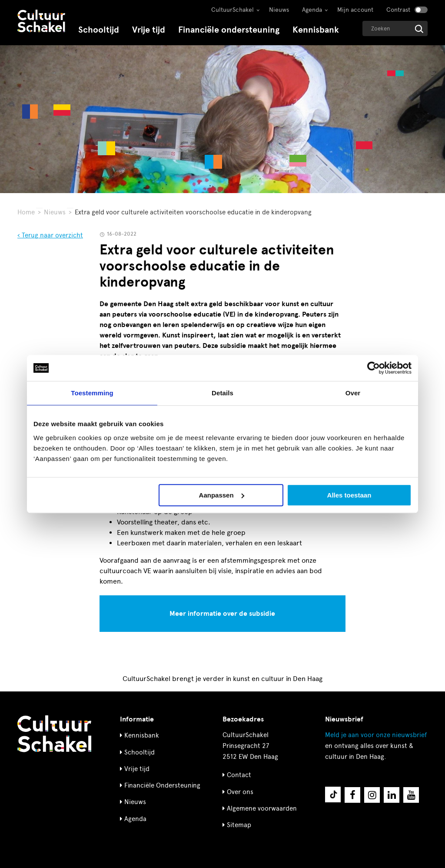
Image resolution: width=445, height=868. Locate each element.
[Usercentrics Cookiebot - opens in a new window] (374, 368)
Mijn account (355, 10)
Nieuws (279, 10)
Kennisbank (316, 30)
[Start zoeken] (419, 29)
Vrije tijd (149, 30)
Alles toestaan (349, 495)
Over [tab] (353, 393)
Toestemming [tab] (92, 393)
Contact (239, 775)
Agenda (312, 10)
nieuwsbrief (376, 735)
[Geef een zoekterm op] (395, 28)
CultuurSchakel (232, 10)
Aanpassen (222, 495)
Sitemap (239, 825)
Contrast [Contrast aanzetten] (398, 10)
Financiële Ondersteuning (162, 785)
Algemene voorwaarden (262, 808)
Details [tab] (222, 393)
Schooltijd (99, 30)
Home (26, 212)
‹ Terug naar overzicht (50, 235)
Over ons (240, 792)
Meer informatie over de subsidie (222, 614)
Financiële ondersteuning (229, 30)
